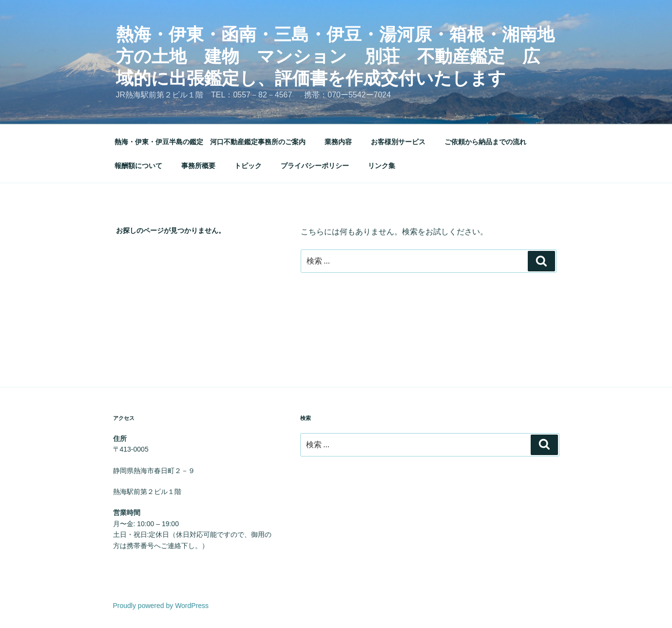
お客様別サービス (398, 142)
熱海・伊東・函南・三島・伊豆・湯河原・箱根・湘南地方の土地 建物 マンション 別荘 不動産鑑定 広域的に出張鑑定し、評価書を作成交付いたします (335, 56)
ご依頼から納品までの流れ (485, 142)
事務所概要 (198, 166)
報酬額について (138, 166)
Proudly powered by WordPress (161, 606)
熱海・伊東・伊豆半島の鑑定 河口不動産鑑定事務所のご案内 (210, 142)
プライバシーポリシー (315, 166)
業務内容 (338, 142)
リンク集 (382, 166)
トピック (248, 166)
